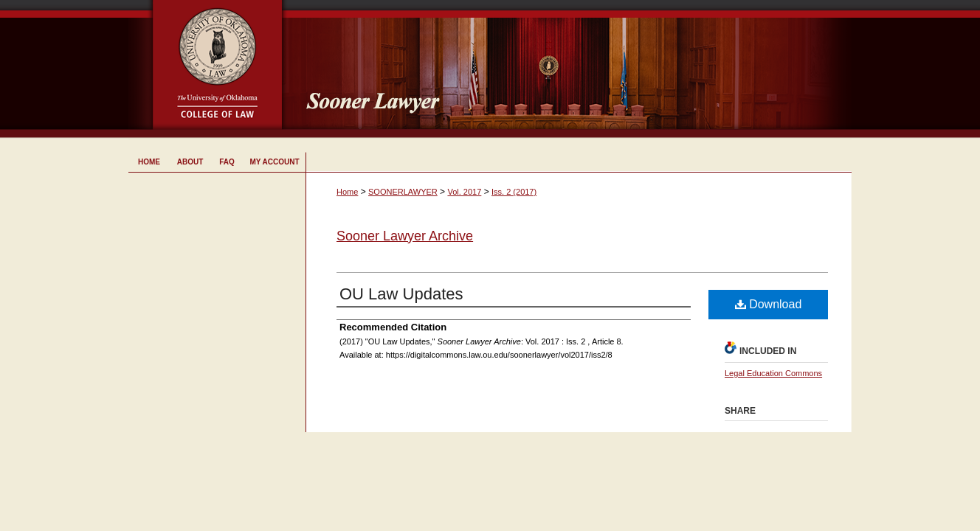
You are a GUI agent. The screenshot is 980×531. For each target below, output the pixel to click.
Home (347, 192)
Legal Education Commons (773, 373)
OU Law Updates (401, 294)
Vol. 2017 (464, 192)
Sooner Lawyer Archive (405, 236)
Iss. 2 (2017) (514, 192)
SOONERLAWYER (403, 192)
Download (769, 304)
